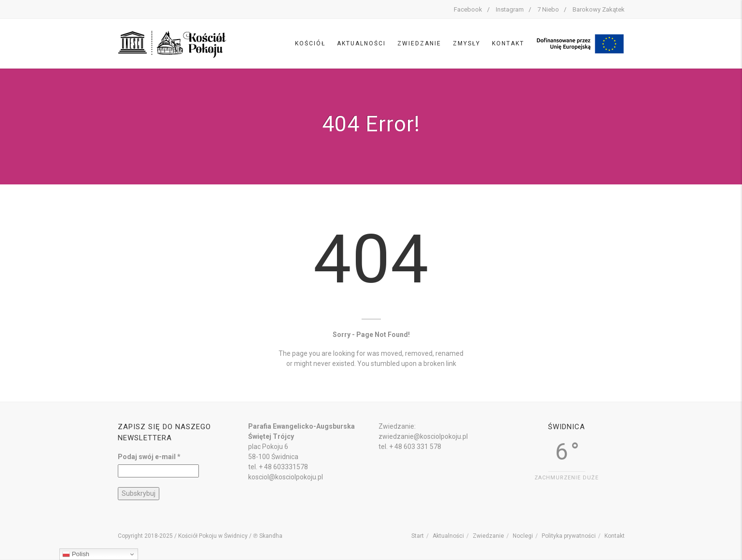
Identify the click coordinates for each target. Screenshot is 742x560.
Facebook (468, 9)
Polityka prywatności (569, 536)
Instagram (510, 9)
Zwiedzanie (419, 43)
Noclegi (523, 536)
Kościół (310, 43)
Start (418, 536)
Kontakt (508, 43)
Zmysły (467, 43)
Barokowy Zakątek (599, 9)
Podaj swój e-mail (149, 457)
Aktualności (361, 43)
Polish (76, 554)
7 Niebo (548, 9)
